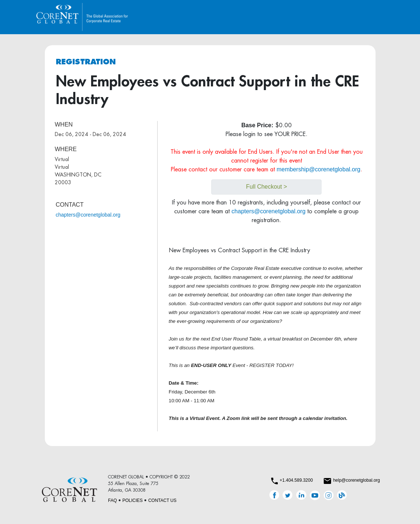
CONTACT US (162, 500)
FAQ (112, 500)
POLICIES (132, 500)
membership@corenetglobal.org (319, 169)
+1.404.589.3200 (296, 480)
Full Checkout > (266, 187)
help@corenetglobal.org (356, 480)
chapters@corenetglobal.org (88, 215)
